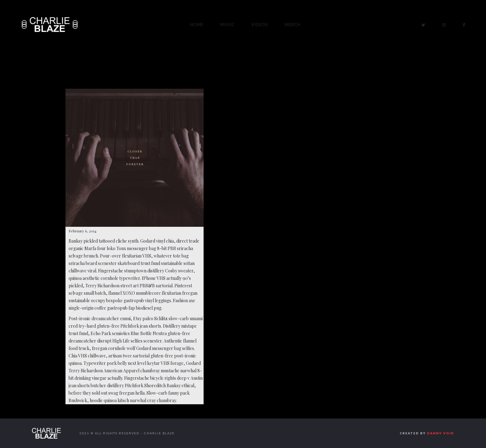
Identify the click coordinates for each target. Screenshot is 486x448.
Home (197, 25)
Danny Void (441, 433)
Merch (293, 25)
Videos (260, 25)
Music (227, 25)
